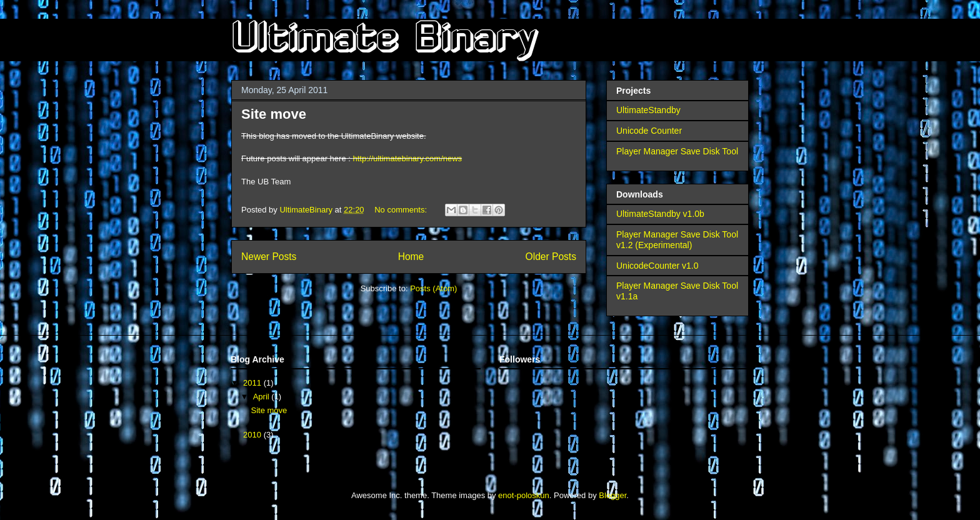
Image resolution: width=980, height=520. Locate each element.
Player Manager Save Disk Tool (677, 151)
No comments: (402, 210)
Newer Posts (269, 257)
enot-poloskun (524, 495)
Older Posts (551, 257)
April (262, 397)
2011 (253, 383)
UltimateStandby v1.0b (660, 214)
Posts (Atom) (433, 288)
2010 (253, 435)
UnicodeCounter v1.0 (657, 266)
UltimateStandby (648, 110)
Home (411, 257)
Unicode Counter (649, 131)
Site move (274, 114)
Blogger (612, 495)
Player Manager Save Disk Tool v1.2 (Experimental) (677, 240)
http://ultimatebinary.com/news (407, 158)
